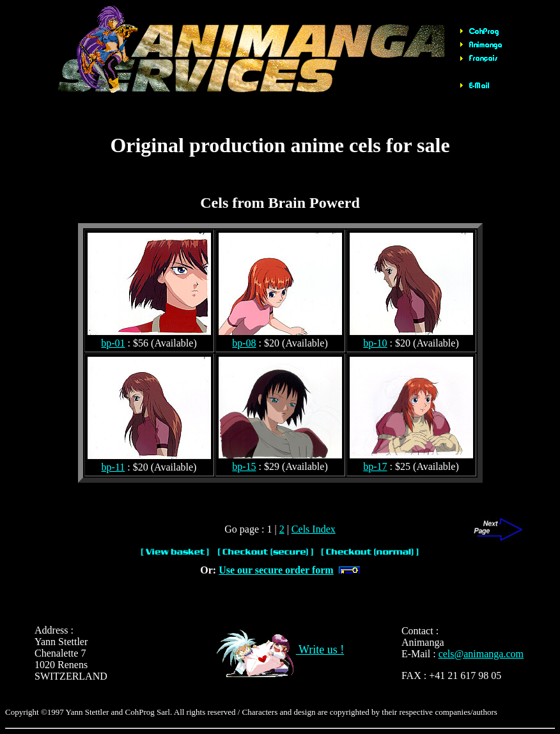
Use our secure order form (276, 570)
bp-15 (244, 466)
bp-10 (375, 343)
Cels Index (314, 529)
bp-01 (113, 343)
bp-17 (375, 466)
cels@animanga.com (481, 654)
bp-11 (113, 467)
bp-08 (244, 343)
